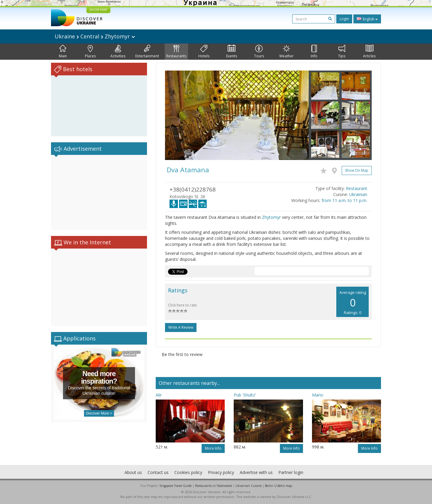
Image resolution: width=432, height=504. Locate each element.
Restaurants (176, 52)
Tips (342, 52)
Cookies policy (188, 472)
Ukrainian (358, 194)
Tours (259, 52)
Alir (159, 395)
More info (213, 448)
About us (133, 472)
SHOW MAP (98, 9)
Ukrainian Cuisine (249, 486)
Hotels (204, 52)
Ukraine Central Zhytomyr (95, 36)
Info (314, 52)
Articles (369, 52)
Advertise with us (256, 472)
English (367, 19)
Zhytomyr (271, 217)
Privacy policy (221, 472)
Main (63, 52)
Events (232, 52)
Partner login (291, 472)
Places (90, 52)
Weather (286, 52)
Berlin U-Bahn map (278, 486)
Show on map (357, 170)
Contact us (158, 472)
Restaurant (357, 188)
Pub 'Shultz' (245, 395)
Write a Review (181, 327)
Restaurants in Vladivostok (214, 486)
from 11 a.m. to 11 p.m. (344, 200)
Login (344, 19)
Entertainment (147, 52)
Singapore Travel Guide (175, 486)
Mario (318, 395)
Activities (118, 52)
